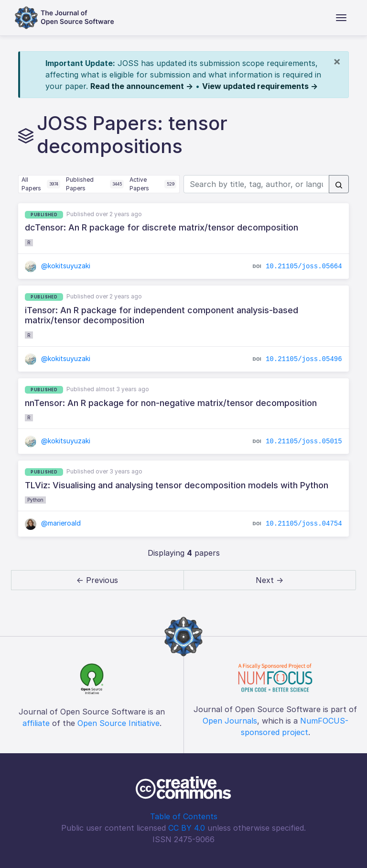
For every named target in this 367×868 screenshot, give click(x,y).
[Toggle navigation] (341, 18)
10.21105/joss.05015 (304, 441)
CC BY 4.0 (187, 828)
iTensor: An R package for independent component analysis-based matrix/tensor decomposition (162, 315)
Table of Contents (184, 816)
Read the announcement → (142, 86)
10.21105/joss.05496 (304, 359)
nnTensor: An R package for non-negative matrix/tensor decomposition (171, 403)
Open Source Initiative (119, 723)
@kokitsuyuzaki (58, 266)
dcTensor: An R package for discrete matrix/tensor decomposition (162, 227)
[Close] (337, 61)
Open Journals (230, 721)
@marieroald (53, 523)
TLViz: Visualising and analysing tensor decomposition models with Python (177, 485)
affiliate (36, 723)
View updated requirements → (260, 86)
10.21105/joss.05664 (304, 266)
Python (35, 500)
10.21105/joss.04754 (304, 524)
